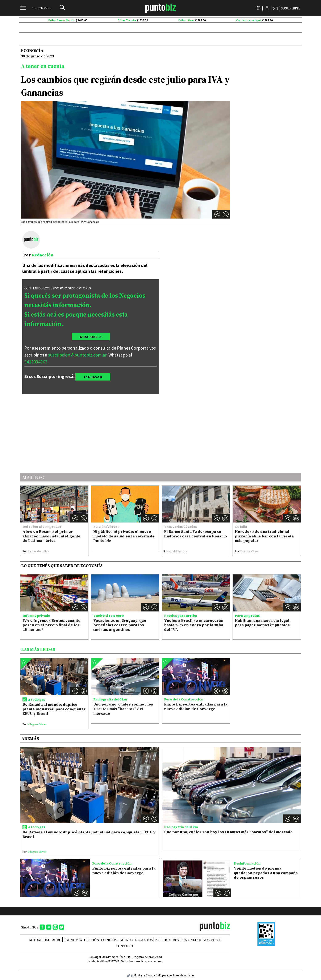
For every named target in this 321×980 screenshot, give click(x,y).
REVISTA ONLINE (187, 940)
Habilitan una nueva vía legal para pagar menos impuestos (262, 623)
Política (163, 940)
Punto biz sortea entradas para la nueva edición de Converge (196, 706)
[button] (226, 214)
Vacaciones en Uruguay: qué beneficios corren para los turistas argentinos (120, 625)
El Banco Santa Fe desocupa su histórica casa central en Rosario (195, 534)
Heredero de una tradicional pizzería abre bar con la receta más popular (264, 536)
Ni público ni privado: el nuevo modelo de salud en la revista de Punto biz (124, 536)
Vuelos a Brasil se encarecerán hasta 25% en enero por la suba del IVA (194, 625)
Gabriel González (36, 551)
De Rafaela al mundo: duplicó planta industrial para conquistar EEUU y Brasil (54, 709)
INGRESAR (93, 377)
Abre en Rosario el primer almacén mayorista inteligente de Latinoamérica (51, 536)
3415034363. (36, 362)
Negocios (144, 940)
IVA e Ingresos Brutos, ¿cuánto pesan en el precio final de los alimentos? (51, 625)
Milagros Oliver (247, 551)
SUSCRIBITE (91, 337)
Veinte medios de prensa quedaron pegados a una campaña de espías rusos (266, 873)
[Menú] (36, 8)
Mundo (127, 940)
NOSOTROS (212, 940)
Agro (57, 940)
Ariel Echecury (176, 551)
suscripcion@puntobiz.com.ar (77, 355)
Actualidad (39, 940)
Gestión (92, 940)
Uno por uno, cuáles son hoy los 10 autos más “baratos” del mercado (123, 709)
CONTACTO (125, 946)
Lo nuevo (110, 940)
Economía (73, 940)
